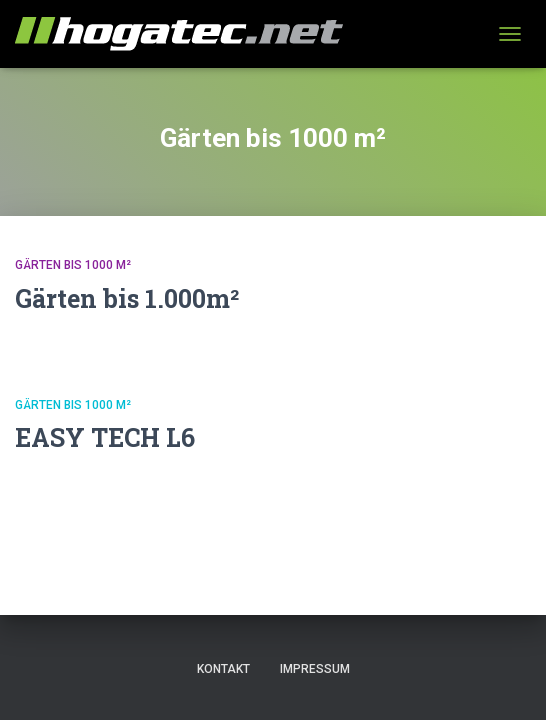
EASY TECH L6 (105, 437)
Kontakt (223, 669)
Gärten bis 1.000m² (127, 298)
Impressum (315, 669)
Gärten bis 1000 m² (73, 265)
